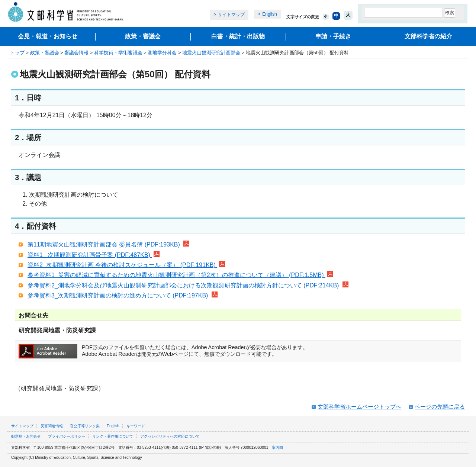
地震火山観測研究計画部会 (211, 53)
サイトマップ (231, 15)
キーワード (136, 426)
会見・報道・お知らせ (48, 36)
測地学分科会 (162, 53)
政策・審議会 (143, 36)
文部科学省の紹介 (428, 36)
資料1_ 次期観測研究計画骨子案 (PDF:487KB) (94, 255)
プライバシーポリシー (67, 436)
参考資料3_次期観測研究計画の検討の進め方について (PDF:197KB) (123, 295)
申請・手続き (333, 36)
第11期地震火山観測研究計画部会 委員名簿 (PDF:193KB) (108, 244)
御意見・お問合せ (26, 436)
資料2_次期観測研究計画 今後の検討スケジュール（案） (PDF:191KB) (126, 265)
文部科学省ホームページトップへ (359, 407)
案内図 (277, 447)
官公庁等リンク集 (85, 426)
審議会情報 (76, 53)
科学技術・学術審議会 (118, 53)
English (269, 14)
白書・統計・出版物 (238, 36)
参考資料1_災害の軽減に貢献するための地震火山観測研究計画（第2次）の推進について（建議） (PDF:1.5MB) (180, 275)
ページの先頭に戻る (440, 407)
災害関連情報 (52, 426)
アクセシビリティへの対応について (170, 436)
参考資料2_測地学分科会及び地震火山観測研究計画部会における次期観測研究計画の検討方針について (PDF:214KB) (188, 285)
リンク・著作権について (113, 436)
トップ (17, 53)
